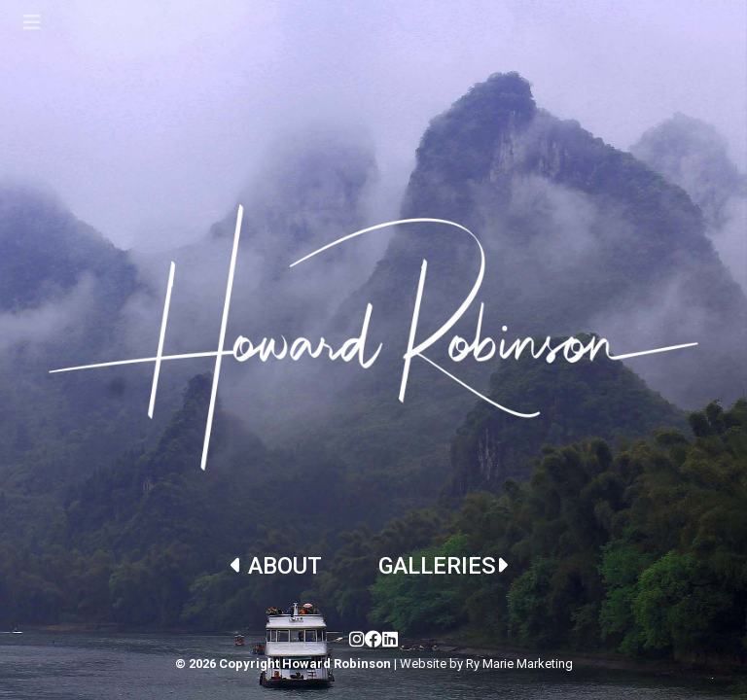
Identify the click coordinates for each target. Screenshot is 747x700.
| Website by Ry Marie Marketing (483, 664)
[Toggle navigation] (32, 22)
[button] (560, 490)
